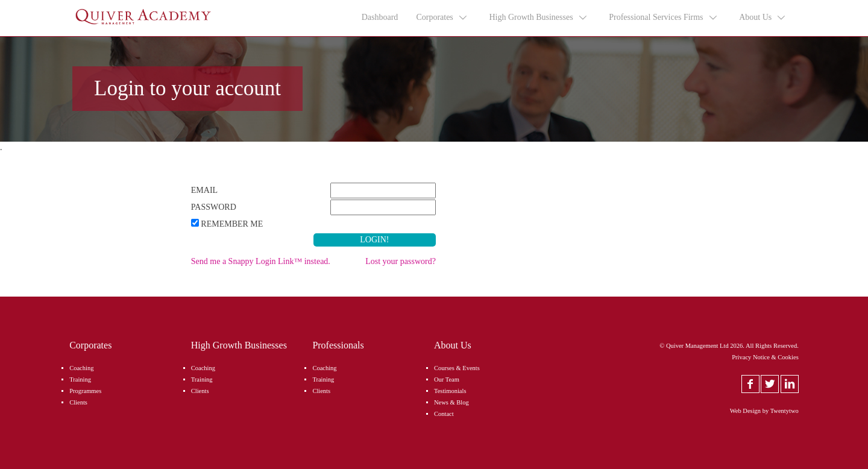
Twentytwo (785, 411)
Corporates (442, 17)
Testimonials (450, 391)
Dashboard (380, 17)
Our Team (447, 379)
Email (204, 190)
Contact (444, 414)
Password (214, 207)
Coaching (81, 368)
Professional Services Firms (663, 17)
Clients (78, 402)
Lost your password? (401, 261)
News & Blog (451, 402)
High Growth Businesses (538, 17)
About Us (763, 17)
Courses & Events (457, 368)
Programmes (85, 391)
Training (80, 379)
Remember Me (232, 224)
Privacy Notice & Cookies (765, 357)
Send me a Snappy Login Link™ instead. (261, 261)
